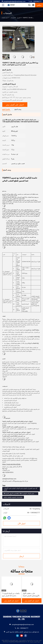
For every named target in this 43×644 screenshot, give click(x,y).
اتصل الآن (22, 523)
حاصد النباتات (5, 18)
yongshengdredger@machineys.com (13, 1)
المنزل (19, 18)
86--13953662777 (35, 1)
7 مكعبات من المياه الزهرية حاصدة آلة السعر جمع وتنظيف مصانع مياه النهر (11, 595)
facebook (26, 636)
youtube (21, 636)
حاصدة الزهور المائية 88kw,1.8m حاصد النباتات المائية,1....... (20, 494)
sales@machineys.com (9, 479)
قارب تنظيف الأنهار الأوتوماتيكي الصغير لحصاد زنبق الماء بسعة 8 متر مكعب (31, 595)
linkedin (17, 636)
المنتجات (12, 18)
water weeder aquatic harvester (13, 497)
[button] (34, 57)
